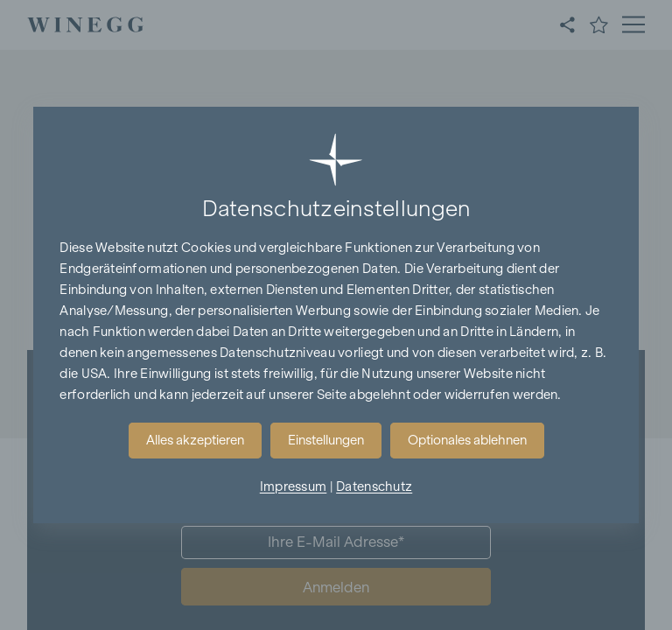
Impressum (294, 486)
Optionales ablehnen (467, 440)
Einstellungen (326, 440)
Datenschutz (374, 486)
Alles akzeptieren (195, 440)
